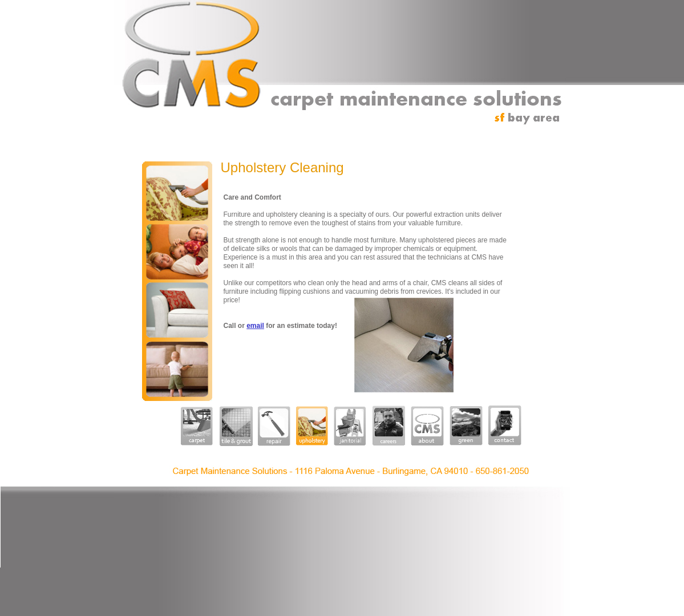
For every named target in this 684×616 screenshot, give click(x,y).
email (255, 326)
